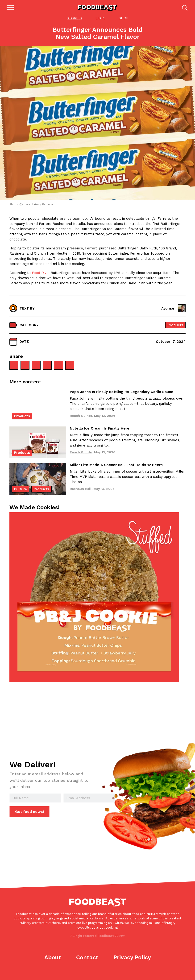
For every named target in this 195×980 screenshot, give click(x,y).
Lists (100, 23)
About (53, 963)
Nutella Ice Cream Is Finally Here (100, 434)
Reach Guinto (81, 421)
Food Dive (40, 278)
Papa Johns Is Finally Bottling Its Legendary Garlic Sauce (122, 397)
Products (175, 330)
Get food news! (29, 817)
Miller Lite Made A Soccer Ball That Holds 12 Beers (116, 470)
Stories (74, 23)
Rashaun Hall (81, 494)
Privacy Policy (132, 963)
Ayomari (173, 314)
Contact (87, 963)
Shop (124, 23)
